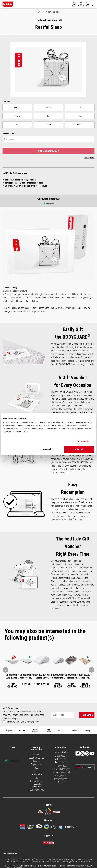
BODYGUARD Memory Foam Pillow (26, 676)
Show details (83, 441)
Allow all (79, 449)
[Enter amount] (48, 139)
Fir (17, 125)
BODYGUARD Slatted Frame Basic (85, 676)
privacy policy (33, 722)
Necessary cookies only (40, 431)
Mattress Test (61, 766)
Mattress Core (61, 759)
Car (48, 116)
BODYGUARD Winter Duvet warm (58, 676)
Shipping (36, 761)
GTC (36, 778)
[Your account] (81, 4)
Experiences (36, 764)
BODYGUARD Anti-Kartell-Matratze (12, 676)
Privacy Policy (36, 781)
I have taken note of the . (22, 722)
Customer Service (36, 758)
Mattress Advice (61, 752)
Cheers (17, 116)
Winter (48, 125)
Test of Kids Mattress (61, 769)
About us (36, 754)
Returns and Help (36, 790)
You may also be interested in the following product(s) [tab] (45, 634)
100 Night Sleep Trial (61, 772)
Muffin (48, 107)
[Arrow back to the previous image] (5, 670)
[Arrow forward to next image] (92, 670)
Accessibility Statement (36, 785)
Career (36, 771)
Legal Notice (36, 774)
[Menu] (93, 4)
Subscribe (88, 715)
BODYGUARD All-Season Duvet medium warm (42, 676)
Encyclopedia (61, 756)
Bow (80, 107)
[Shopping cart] (74, 4)
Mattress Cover (61, 762)
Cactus (80, 125)
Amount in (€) (8, 133)
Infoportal (61, 782)
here (19, 311)
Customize (48, 449)
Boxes (80, 116)
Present (17, 107)
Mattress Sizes (61, 779)
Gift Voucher (61, 776)
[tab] (48, 634)
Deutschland (84, 767)
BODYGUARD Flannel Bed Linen (71, 676)
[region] (48, 69)
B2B (36, 768)
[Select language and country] (93, 767)
